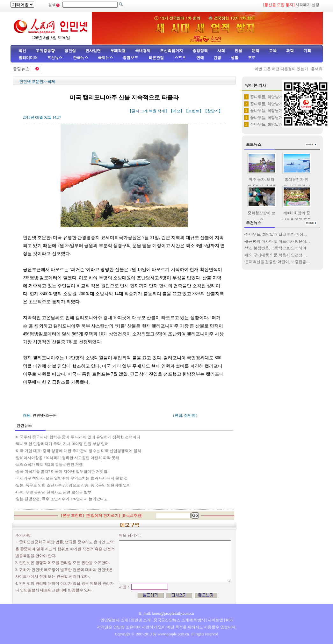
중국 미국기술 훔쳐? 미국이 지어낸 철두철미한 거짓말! (62, 472)
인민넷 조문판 (31, 82)
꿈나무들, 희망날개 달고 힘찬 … (277, 97)
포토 (252, 58)
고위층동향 (45, 51)
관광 (217, 58)
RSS (229, 620)
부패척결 (118, 51)
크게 (144, 111)
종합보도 (130, 58)
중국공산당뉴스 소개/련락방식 (179, 620)
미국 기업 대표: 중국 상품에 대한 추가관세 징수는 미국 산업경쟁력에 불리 (79, 451)
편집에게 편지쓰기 (103, 516)
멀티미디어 (28, 58)
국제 (51, 82)
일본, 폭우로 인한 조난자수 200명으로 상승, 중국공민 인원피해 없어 (73, 485)
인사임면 (93, 51)
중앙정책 (200, 51)
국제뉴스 (105, 58)
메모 (177, 111)
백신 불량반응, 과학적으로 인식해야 (276, 248)
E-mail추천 (132, 516)
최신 (22, 51)
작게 (161, 111)
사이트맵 (215, 620)
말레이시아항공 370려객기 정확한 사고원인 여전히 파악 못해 (68, 458)
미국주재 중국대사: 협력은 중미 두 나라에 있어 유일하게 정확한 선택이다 (79, 437)
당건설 (70, 51)
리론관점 (156, 58)
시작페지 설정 (307, 5)
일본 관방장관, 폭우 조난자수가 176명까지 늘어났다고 (62, 499)
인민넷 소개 (140, 620)
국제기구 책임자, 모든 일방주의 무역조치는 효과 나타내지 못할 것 (72, 478)
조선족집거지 (171, 51)
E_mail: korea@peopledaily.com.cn (167, 613)
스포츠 (180, 58)
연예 (200, 58)
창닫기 (213, 111)
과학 (290, 51)
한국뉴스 (81, 58)
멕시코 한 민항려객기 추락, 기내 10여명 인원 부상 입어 (62, 444)
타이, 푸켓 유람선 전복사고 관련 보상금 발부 (54, 492)
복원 (153, 111)
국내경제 (143, 51)
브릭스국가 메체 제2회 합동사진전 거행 (49, 465)
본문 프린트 (72, 516)
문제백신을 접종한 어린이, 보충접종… (278, 262)
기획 (307, 51)
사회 (221, 51)
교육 (273, 51)
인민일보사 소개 (114, 620)
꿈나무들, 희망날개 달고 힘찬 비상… (276, 234)
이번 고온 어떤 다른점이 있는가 (284, 69)
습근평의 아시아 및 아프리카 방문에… (278, 241)
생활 (235, 58)
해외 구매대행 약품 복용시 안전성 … (276, 255)
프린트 (194, 111)
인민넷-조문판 (45, 415)
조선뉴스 (55, 58)
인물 (238, 51)
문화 (256, 51)
